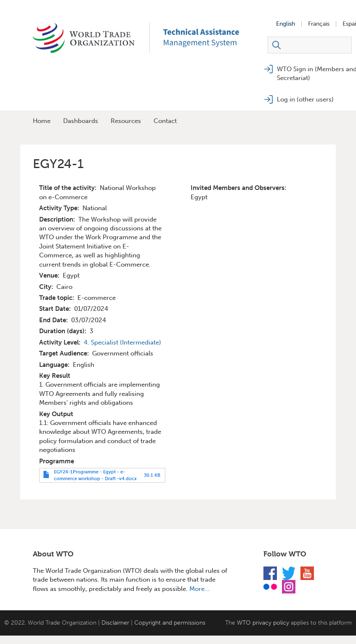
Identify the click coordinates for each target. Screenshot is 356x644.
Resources (126, 121)
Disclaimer (115, 623)
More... (199, 589)
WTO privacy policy (263, 623)
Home (42, 121)
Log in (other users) (305, 99)
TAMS (214, 38)
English (286, 24)
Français (319, 24)
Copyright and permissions (170, 623)
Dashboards (81, 121)
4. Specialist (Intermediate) (122, 342)
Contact (165, 121)
